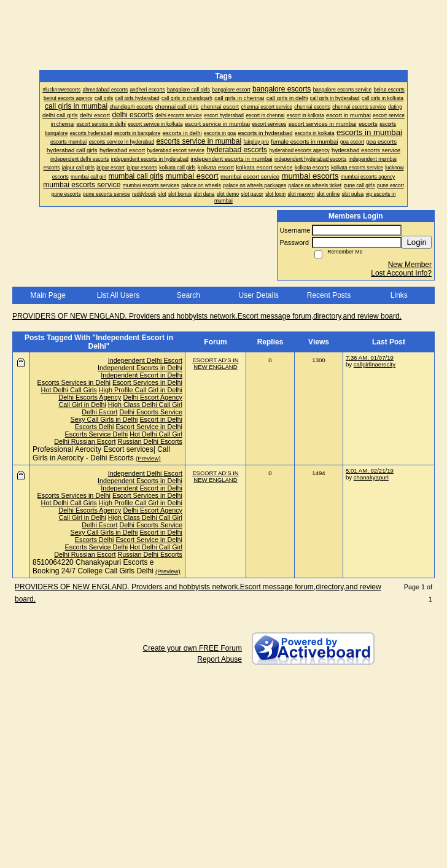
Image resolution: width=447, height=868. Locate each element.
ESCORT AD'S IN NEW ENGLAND (216, 363)
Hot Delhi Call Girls (69, 390)
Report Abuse (220, 659)
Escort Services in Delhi (147, 382)
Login (417, 242)
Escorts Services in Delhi (74, 382)
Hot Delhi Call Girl (156, 434)
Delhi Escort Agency (153, 397)
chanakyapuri (371, 477)
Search (189, 295)
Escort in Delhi (161, 419)
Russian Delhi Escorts (150, 441)
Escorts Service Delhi (97, 434)
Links (399, 295)
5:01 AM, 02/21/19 (370, 471)
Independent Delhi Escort (145, 360)
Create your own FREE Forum (192, 648)
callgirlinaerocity (375, 364)
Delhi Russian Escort (85, 441)
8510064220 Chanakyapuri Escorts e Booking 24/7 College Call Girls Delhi (93, 567)
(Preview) (148, 458)
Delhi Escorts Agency (90, 397)
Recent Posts (329, 295)
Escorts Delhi (95, 427)
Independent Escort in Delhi (142, 375)
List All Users (118, 295)
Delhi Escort (99, 412)
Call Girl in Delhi (82, 405)
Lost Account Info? (401, 273)
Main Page (48, 295)
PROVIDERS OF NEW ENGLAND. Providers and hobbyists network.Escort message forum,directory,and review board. (207, 316)
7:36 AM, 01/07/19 (370, 358)
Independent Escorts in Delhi (140, 368)
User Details (258, 295)
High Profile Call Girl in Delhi (141, 390)
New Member (410, 265)
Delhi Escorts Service (151, 412)
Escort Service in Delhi (149, 427)
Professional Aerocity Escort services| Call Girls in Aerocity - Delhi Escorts (101, 454)
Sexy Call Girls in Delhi (104, 419)
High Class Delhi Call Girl (145, 405)
